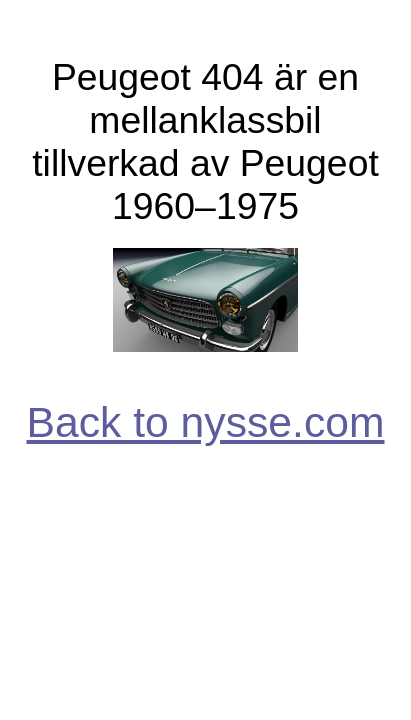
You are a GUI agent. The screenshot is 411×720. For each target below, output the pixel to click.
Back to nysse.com (206, 422)
